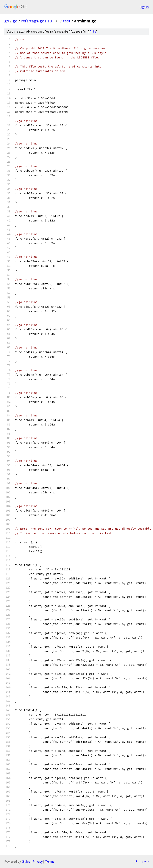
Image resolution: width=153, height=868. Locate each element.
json (145, 861)
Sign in (144, 7)
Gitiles (26, 861)
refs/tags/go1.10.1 (38, 21)
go (7, 21)
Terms (50, 861)
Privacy (38, 861)
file (93, 32)
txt (135, 861)
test (67, 21)
